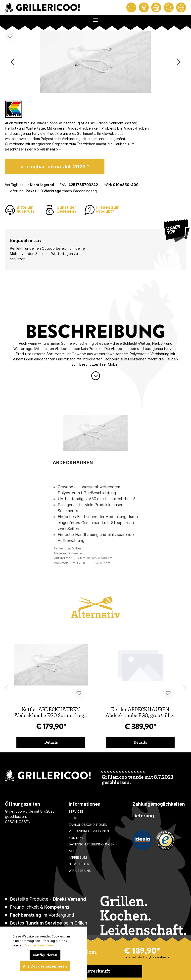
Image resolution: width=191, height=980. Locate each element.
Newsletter (79, 864)
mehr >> (53, 149)
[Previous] (13, 62)
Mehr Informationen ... (41, 945)
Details (51, 743)
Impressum (78, 857)
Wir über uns (80, 871)
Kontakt (76, 838)
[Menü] (95, 18)
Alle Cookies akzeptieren (45, 966)
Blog (73, 818)
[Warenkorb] (156, 7)
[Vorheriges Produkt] (6, 688)
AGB (72, 851)
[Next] (178, 62)
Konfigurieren (45, 955)
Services (76, 811)
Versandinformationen (89, 831)
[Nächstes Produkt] (185, 688)
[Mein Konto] (144, 7)
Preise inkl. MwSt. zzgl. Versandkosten (147, 957)
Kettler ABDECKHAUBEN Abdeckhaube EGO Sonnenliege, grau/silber (51, 713)
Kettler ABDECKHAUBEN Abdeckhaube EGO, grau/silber (140, 713)
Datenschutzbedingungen (92, 844)
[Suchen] (169, 7)
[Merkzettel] (131, 7)
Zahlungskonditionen (88, 825)
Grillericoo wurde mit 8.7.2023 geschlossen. (138, 780)
